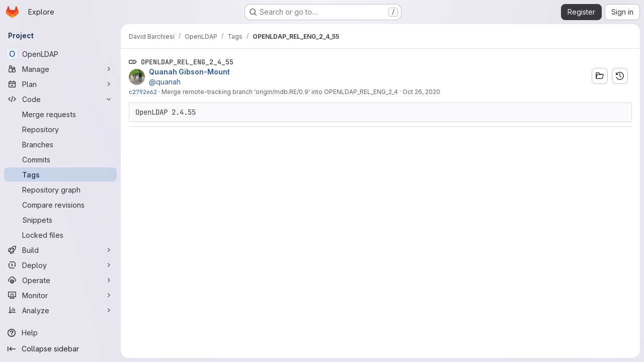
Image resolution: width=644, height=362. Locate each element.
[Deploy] (60, 265)
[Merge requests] (60, 114)
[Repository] (60, 129)
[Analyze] (60, 310)
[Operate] (60, 280)
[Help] (60, 333)
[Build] (60, 250)
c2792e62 (143, 92)
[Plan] (60, 84)
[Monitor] (60, 295)
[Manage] (60, 69)
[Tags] (60, 174)
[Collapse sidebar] (60, 349)
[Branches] (60, 144)
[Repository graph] (60, 190)
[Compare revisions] (60, 205)
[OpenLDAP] (60, 54)
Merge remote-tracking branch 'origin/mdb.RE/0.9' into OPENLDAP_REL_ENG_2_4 (280, 92)
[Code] (60, 99)
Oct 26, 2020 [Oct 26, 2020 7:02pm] (421, 92)
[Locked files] (60, 235)
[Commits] (60, 159)
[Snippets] (60, 220)
